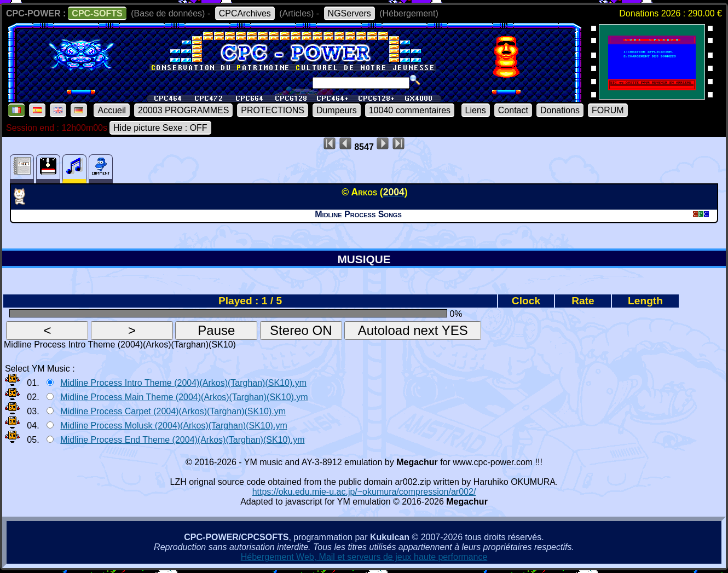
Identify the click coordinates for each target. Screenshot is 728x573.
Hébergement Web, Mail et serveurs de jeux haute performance (364, 557)
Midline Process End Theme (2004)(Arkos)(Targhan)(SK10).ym (182, 440)
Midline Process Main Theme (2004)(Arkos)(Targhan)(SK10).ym (184, 397)
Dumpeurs (337, 110)
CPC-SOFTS (97, 13)
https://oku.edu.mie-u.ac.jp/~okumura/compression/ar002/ (364, 492)
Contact (513, 110)
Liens (476, 110)
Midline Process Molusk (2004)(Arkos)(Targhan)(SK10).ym (174, 426)
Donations (560, 110)
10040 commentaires (410, 110)
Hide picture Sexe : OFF (160, 128)
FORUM (608, 110)
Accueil (112, 110)
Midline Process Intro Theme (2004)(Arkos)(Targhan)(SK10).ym (183, 383)
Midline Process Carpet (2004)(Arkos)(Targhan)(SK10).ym (173, 411)
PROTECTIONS (273, 110)
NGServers (349, 13)
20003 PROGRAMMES (183, 110)
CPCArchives (245, 13)
